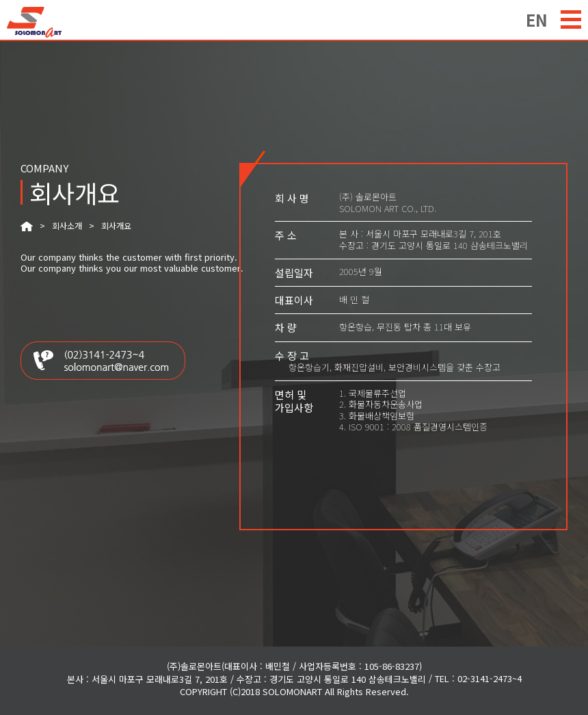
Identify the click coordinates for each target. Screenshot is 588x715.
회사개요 (116, 226)
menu (571, 19)
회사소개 (67, 226)
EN (537, 18)
